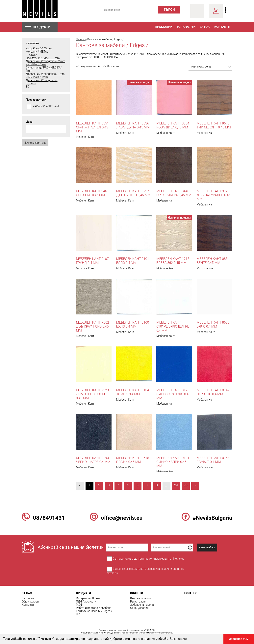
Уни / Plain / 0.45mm (39, 48)
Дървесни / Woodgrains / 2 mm (46, 61)
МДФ (79, 605)
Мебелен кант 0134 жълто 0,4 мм (133, 392)
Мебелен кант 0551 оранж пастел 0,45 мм (92, 127)
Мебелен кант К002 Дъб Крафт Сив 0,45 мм (93, 326)
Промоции (164, 27)
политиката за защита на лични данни (156, 569)
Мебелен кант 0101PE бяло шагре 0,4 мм (173, 326)
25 (186, 485)
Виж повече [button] (178, 639)
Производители (36, 100)
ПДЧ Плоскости (86, 602)
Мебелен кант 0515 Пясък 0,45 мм (133, 460)
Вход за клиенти (141, 598)
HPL (79, 614)
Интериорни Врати (88, 598)
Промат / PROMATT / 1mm (43, 58)
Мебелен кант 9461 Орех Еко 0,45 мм (92, 193)
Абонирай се (207, 548)
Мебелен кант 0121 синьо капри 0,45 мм (173, 462)
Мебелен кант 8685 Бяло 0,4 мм (213, 324)
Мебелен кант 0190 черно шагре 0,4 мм (93, 460)
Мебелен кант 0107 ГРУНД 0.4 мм (92, 261)
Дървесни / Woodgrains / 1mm (45, 74)
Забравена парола (142, 605)
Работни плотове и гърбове (94, 608)
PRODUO (31, 55)
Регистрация (138, 602)
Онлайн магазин (148, 633)
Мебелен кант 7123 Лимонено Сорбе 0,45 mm (92, 394)
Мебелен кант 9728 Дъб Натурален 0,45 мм (214, 195)
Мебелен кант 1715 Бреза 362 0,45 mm (173, 261)
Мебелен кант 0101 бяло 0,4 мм (133, 261)
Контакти (222, 27)
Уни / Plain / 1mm (37, 77)
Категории (33, 43)
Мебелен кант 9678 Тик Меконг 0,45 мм (214, 125)
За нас (205, 27)
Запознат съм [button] (239, 639)
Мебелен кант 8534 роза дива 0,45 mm (173, 125)
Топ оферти (186, 27)
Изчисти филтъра (35, 143)
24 (176, 485)
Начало (81, 39)
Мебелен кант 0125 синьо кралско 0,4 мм (173, 394)
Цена (29, 122)
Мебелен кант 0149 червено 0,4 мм (213, 392)
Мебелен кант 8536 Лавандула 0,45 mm (133, 125)
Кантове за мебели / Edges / (94, 611)
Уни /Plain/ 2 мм (36, 64)
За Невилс (28, 598)
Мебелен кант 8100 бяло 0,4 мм (133, 324)
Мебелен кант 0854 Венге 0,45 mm (213, 261)
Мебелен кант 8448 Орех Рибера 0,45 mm (174, 193)
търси (169, 10)
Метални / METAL (37, 52)
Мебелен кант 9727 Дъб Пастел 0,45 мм (133, 193)
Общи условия (31, 602)
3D (27, 87)
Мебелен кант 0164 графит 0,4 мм (213, 460)
